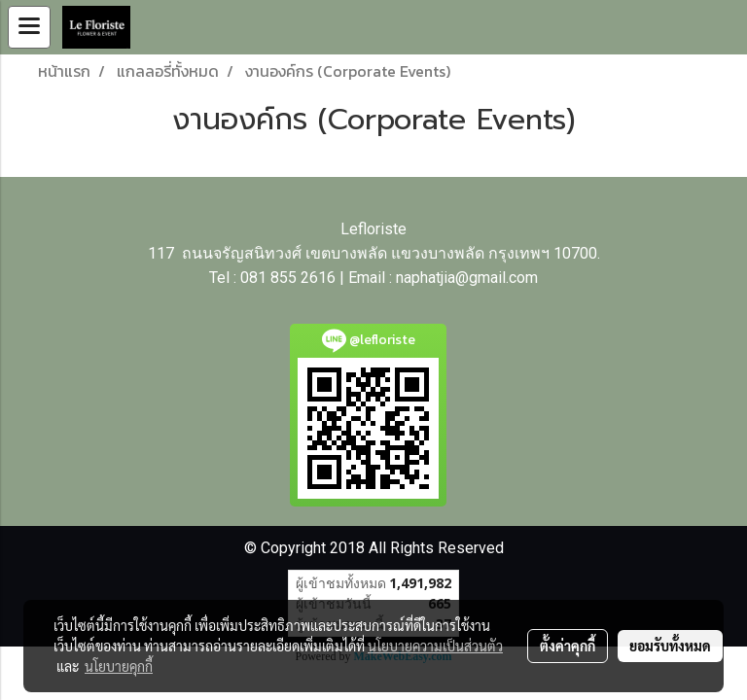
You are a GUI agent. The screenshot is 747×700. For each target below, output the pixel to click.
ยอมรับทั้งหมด (670, 646)
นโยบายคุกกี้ (119, 666)
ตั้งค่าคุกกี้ (568, 646)
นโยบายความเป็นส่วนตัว (435, 646)
